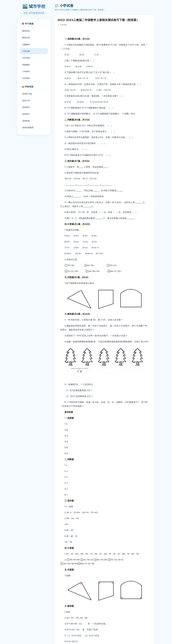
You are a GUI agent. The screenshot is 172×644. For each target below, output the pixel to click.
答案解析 (26, 65)
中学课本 (26, 78)
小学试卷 (26, 51)
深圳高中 (26, 114)
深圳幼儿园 (27, 94)
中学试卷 (26, 58)
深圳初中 (26, 107)
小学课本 (26, 71)
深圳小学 (26, 101)
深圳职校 (26, 121)
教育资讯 (26, 31)
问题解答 (26, 44)
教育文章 (26, 38)
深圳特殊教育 (28, 128)
